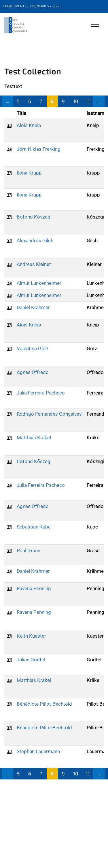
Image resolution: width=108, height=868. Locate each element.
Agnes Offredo (33, 372)
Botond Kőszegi (34, 217)
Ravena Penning (34, 588)
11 (88, 101)
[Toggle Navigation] (95, 25)
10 (76, 101)
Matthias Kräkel (34, 438)
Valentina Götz (33, 348)
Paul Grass (29, 550)
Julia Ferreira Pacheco (41, 393)
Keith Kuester (31, 636)
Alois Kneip (29, 125)
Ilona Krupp (29, 173)
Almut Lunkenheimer (39, 283)
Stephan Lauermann (38, 751)
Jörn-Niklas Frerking (39, 149)
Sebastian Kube (34, 527)
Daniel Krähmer (33, 307)
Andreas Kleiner (34, 264)
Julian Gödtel (31, 660)
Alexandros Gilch (35, 241)
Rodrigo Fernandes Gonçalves (49, 414)
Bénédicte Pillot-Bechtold (44, 704)
